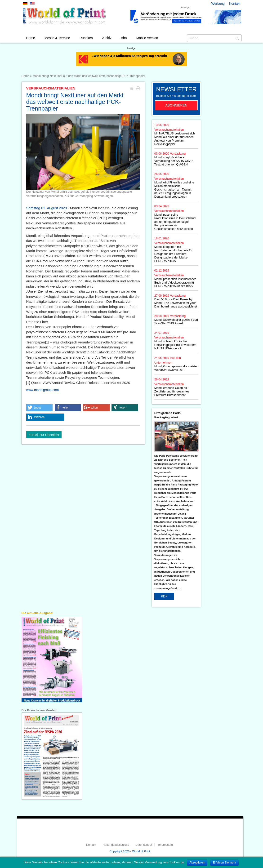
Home (31, 38)
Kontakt (235, 4)
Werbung (218, 4)
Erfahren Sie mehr (224, 863)
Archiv (107, 38)
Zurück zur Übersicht (44, 435)
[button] (40, 408)
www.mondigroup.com (43, 390)
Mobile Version (147, 38)
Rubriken (86, 38)
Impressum (165, 845)
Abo (124, 38)
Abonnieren (176, 105)
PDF (164, 596)
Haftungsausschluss (116, 845)
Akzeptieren (197, 863)
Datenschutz (144, 845)
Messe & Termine (57, 38)
